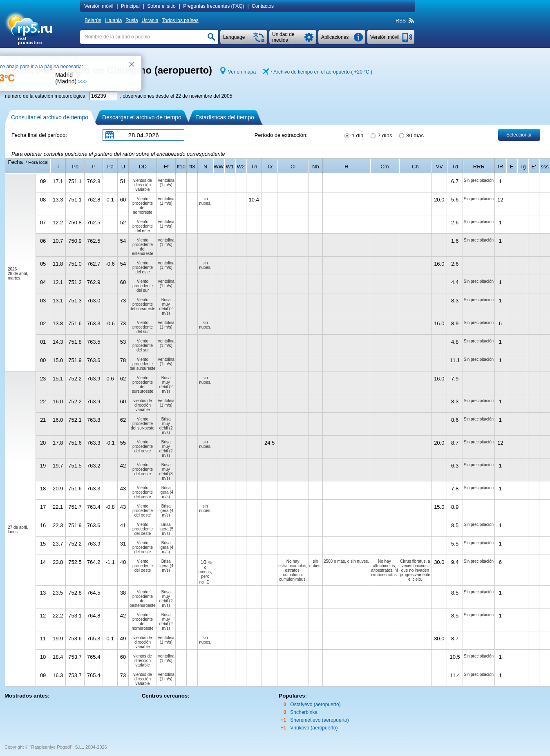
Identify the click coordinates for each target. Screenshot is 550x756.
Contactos (263, 6)
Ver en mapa (242, 72)
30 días (411, 135)
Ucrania (150, 20)
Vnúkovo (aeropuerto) (314, 728)
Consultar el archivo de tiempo (50, 117)
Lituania (113, 20)
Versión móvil (99, 6)
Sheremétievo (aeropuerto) (319, 720)
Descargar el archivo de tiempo (142, 117)
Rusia (132, 20)
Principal (130, 6)
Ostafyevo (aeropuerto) (315, 705)
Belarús (93, 20)
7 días (381, 135)
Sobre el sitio (161, 6)
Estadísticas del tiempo (225, 117)
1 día (353, 135)
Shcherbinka (304, 712)
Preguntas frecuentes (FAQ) (214, 6)
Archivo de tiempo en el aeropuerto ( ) (323, 72)
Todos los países (180, 20)
